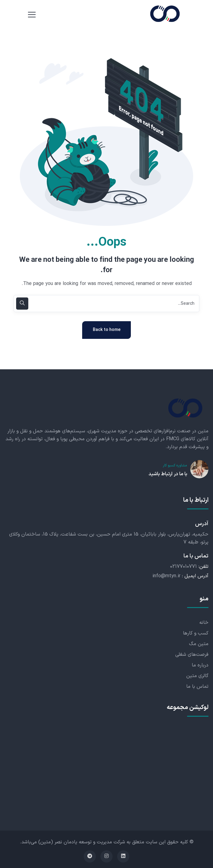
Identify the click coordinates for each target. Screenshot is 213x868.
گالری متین (197, 676)
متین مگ (199, 644)
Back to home (107, 330)
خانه (204, 623)
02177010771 (183, 567)
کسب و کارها (196, 633)
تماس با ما (197, 687)
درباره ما (200, 665)
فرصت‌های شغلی (192, 655)
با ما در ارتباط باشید (168, 474)
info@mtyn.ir (166, 576)
